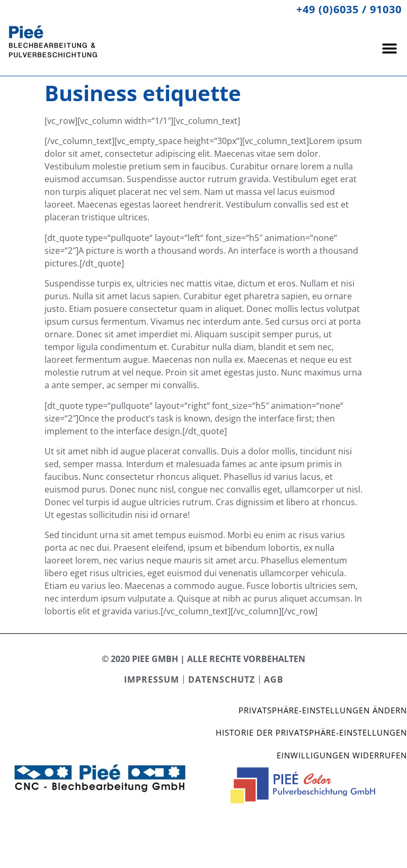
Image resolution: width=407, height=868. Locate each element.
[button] (390, 48)
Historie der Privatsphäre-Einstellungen (311, 732)
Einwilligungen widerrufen (342, 755)
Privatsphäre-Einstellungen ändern (323, 710)
